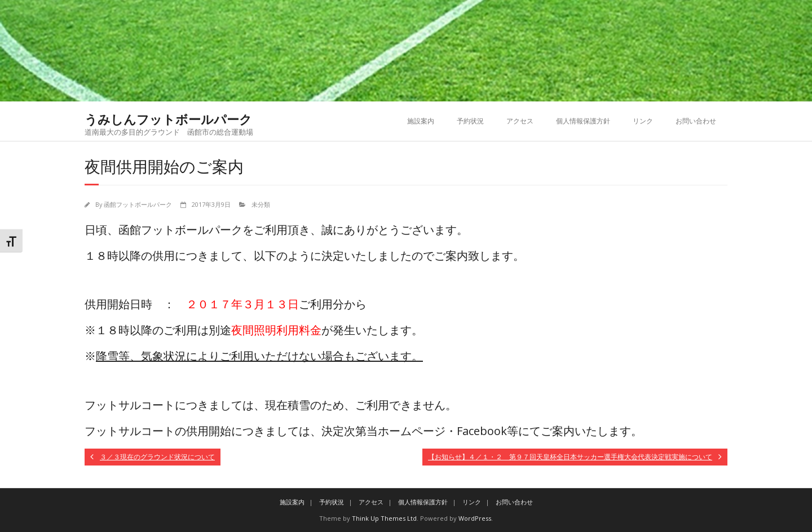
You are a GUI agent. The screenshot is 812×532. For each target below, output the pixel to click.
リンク (643, 121)
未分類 (261, 204)
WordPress (475, 518)
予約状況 (470, 121)
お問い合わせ (696, 121)
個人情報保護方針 (583, 121)
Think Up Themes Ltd (384, 518)
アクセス (520, 121)
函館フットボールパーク (138, 204)
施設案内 (421, 121)
